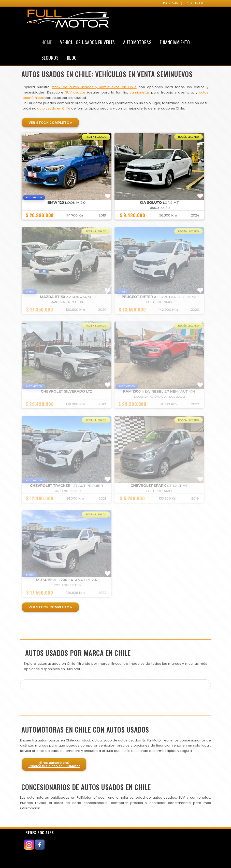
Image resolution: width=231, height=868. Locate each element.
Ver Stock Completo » (50, 122)
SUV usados (75, 92)
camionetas (140, 92)
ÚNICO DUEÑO (160, 208)
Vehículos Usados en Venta (88, 42)
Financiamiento (175, 42)
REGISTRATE (195, 3)
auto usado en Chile (54, 108)
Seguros (50, 58)
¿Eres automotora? (54, 764)
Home (47, 42)
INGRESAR (171, 3)
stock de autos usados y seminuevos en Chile (94, 87)
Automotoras (137, 42)
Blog (72, 58)
